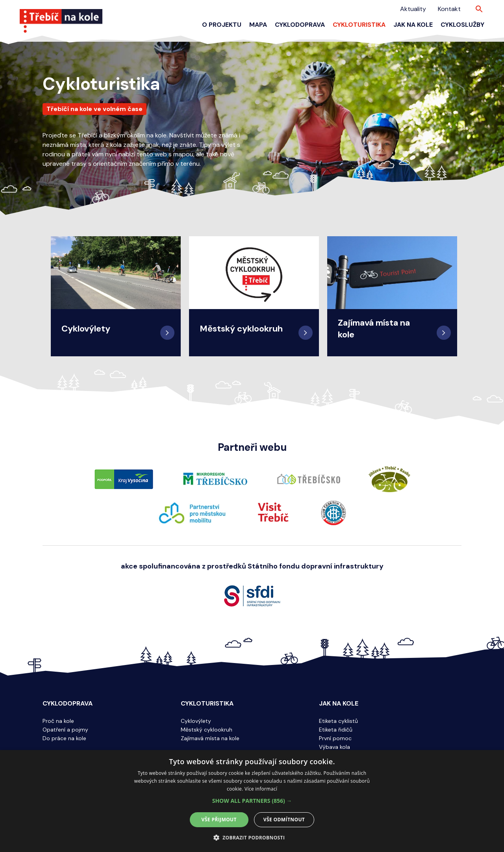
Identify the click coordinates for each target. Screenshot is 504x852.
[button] (252, 801)
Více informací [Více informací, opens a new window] (261, 789)
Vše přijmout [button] (219, 820)
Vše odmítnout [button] (284, 820)
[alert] (252, 801)
